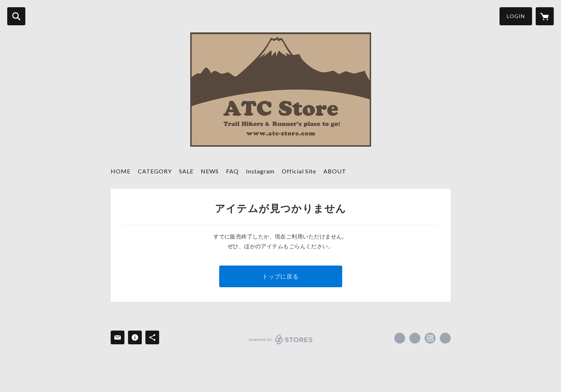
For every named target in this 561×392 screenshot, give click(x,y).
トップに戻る (280, 276)
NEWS (210, 171)
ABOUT (335, 171)
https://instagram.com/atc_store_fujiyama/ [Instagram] (430, 338)
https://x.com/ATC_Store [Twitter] (415, 338)
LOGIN (516, 16)
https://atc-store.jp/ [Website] (445, 338)
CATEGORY (155, 171)
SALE (186, 171)
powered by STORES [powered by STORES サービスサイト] (281, 339)
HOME (121, 171)
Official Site (299, 171)
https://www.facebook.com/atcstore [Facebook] (400, 338)
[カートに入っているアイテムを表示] (545, 16)
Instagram (260, 171)
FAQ (232, 171)
